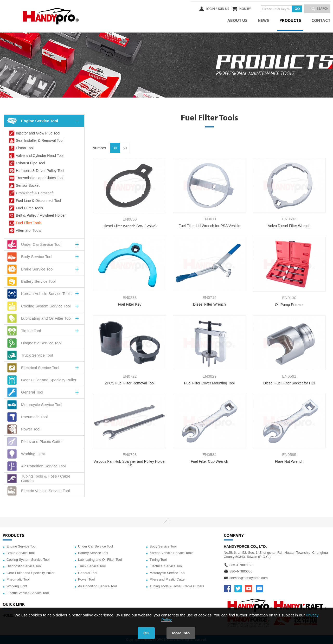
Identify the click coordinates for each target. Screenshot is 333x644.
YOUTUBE (249, 589)
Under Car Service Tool (95, 546)
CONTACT (321, 21)
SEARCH (320, 9)
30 (115, 148)
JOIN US (209, 9)
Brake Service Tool (21, 553)
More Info (181, 633)
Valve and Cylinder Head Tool (36, 156)
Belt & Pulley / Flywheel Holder (37, 216)
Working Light (17, 586)
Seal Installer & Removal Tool (36, 141)
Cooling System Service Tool (28, 560)
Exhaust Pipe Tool (27, 163)
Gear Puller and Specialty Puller (30, 573)
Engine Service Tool (21, 546)
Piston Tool (21, 148)
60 (125, 148)
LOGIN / (197, 9)
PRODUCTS (290, 21)
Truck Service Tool (92, 566)
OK (146, 633)
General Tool (88, 573)
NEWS (263, 21)
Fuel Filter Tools (25, 223)
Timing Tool (158, 560)
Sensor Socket (24, 186)
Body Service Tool (163, 546)
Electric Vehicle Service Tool (28, 593)
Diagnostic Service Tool (24, 566)
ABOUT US (237, 21)
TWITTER (238, 589)
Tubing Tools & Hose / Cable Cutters (177, 586)
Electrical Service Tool (166, 566)
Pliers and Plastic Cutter (168, 579)
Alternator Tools (25, 230)
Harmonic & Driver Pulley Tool (36, 171)
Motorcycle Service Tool (167, 573)
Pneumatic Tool (18, 579)
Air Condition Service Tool (97, 586)
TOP (166, 522)
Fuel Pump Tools (25, 208)
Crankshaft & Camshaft (31, 193)
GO (290, 9)
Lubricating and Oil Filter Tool (100, 560)
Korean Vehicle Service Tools (171, 553)
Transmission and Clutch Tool (36, 178)
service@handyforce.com (249, 578)
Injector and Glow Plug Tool (34, 133)
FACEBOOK (227, 589)
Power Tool (86, 579)
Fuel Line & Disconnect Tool (34, 201)
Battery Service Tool (93, 553)
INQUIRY (238, 9)
